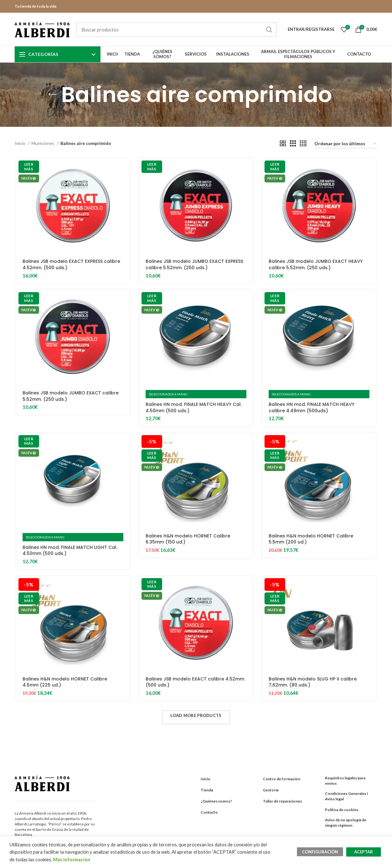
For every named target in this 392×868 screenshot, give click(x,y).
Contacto (209, 812)
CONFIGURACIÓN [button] (320, 852)
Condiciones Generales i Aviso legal (346, 796)
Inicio (21, 143)
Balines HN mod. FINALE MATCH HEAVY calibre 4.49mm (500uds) (312, 407)
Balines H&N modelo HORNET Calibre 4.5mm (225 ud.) (65, 682)
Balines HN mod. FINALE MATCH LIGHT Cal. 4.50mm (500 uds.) (70, 550)
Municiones (43, 143)
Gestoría (271, 790)
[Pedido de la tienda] (346, 144)
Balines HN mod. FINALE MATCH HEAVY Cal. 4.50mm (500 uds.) (194, 407)
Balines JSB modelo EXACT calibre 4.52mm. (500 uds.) (195, 682)
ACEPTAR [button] (364, 852)
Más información (72, 860)
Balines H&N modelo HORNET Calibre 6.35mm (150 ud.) (188, 539)
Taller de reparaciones (282, 801)
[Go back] (52, 95)
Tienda (207, 790)
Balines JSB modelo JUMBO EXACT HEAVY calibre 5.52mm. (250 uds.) (316, 264)
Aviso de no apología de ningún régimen (346, 823)
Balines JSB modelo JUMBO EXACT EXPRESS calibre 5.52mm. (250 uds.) (194, 264)
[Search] (176, 30)
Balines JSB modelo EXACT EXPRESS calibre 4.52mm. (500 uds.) (71, 264)
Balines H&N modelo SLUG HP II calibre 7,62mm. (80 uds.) (313, 682)
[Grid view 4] (303, 144)
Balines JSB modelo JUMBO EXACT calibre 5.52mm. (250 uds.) (71, 396)
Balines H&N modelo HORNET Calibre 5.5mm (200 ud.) (311, 539)
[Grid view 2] (283, 144)
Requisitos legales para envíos (345, 781)
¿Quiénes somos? (216, 801)
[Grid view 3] (293, 144)
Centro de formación (282, 779)
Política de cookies (342, 810)
